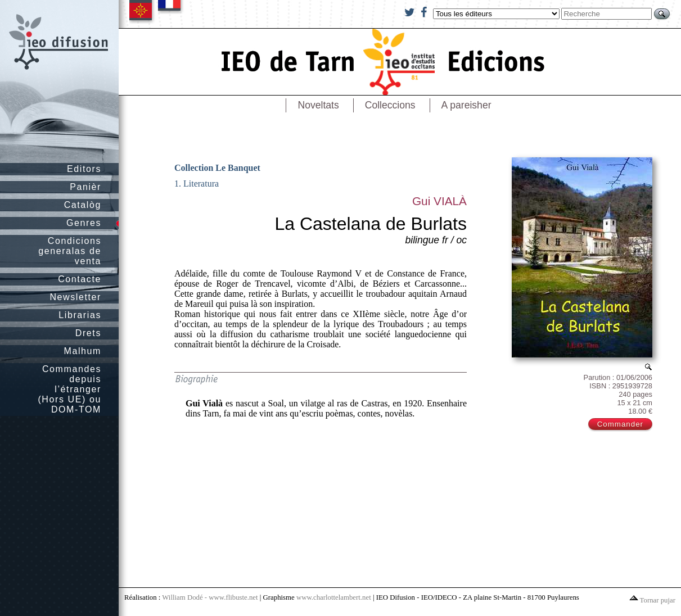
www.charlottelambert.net (334, 597)
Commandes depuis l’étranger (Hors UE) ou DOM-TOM (69, 389)
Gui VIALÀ (439, 201)
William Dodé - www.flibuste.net (210, 597)
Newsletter (75, 297)
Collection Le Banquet (217, 168)
